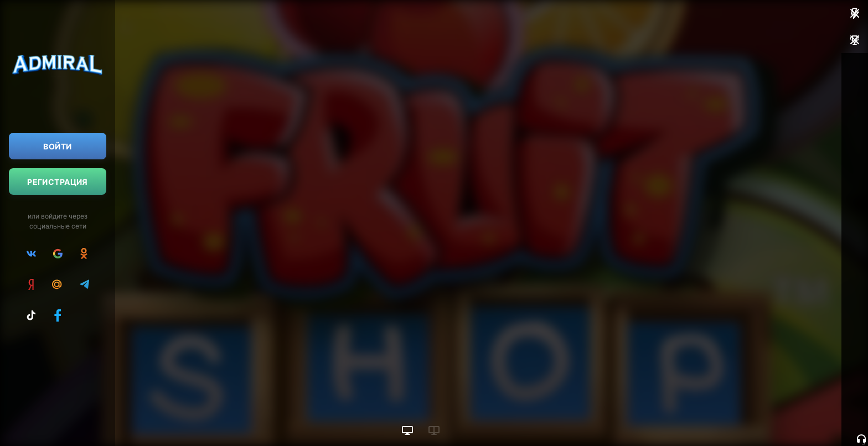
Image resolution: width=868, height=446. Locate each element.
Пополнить (783, 120)
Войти (57, 146)
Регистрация (58, 182)
